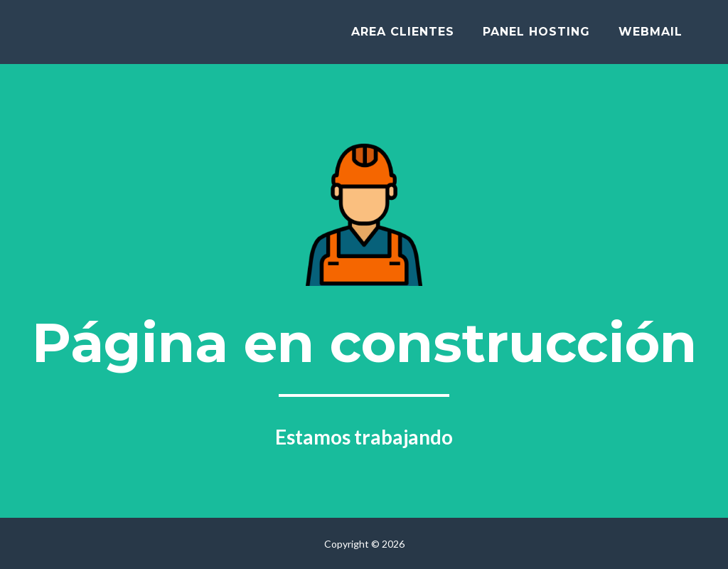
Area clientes (403, 37)
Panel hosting (536, 37)
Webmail (651, 37)
